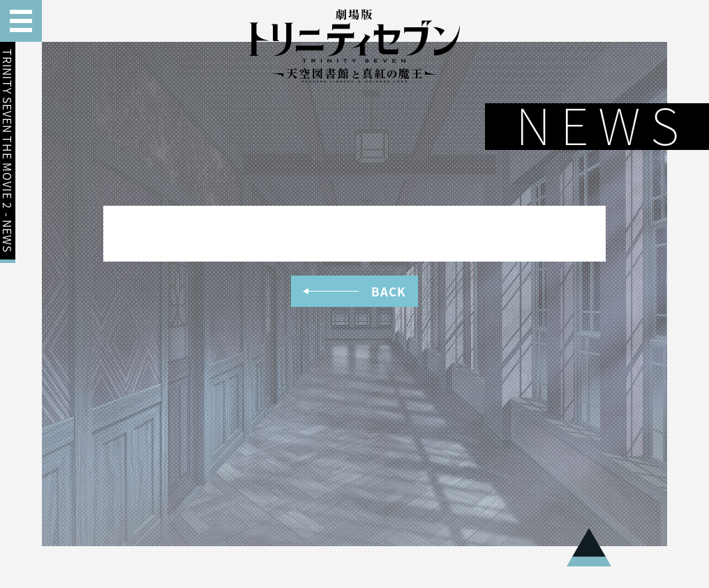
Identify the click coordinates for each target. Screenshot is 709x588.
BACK (354, 291)
